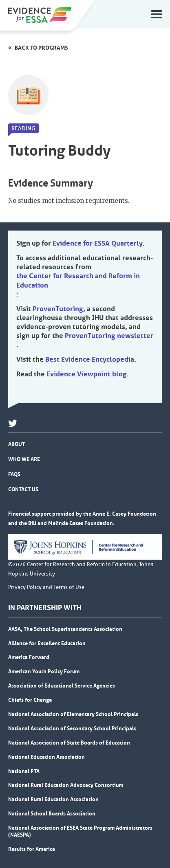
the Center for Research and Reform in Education (78, 280)
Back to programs (41, 48)
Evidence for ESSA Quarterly (98, 243)
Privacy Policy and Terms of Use (46, 587)
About (17, 444)
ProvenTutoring (58, 309)
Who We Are (24, 459)
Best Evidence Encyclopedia (90, 359)
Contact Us (23, 489)
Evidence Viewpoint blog (87, 374)
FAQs (14, 474)
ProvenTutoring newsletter (109, 336)
